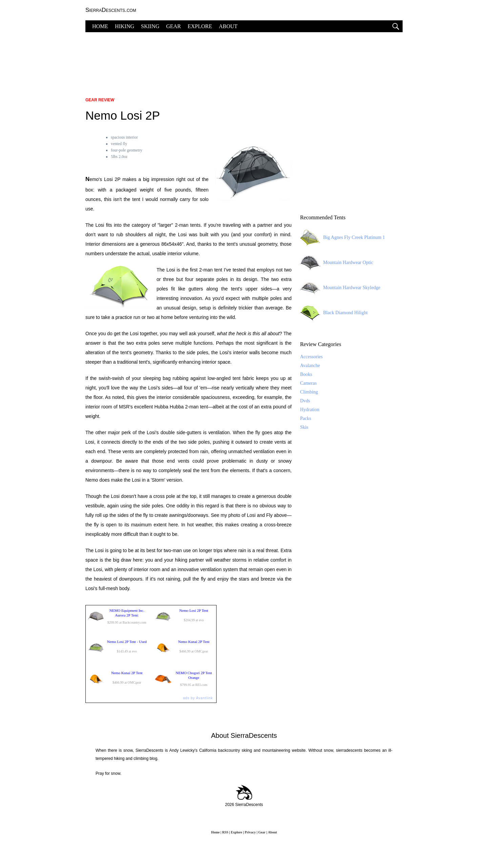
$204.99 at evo (185, 617)
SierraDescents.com (111, 10)
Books (306, 374)
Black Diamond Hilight (334, 313)
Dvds (305, 401)
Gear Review (100, 100)
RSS (225, 832)
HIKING (125, 26)
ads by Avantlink (198, 698)
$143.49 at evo (118, 648)
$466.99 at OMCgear (185, 648)
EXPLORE (200, 26)
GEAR (174, 26)
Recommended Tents (323, 217)
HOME (100, 26)
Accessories (311, 357)
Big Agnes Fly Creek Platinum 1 (342, 238)
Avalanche (310, 366)
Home (216, 832)
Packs (306, 418)
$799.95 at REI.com (185, 679)
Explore (237, 832)
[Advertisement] (244, 61)
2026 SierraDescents (244, 805)
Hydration (310, 410)
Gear (262, 832)
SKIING (150, 26)
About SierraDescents (244, 735)
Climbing (309, 392)
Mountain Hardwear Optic (337, 263)
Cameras (308, 383)
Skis (304, 427)
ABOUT (228, 26)
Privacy (250, 832)
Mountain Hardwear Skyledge (340, 288)
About (273, 832)
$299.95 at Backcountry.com (118, 617)
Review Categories (320, 344)
